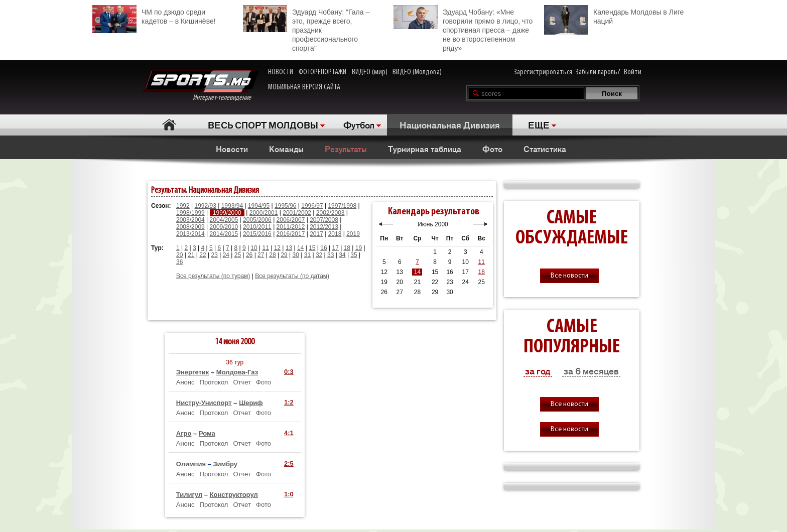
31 (307, 255)
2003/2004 (190, 220)
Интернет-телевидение (201, 86)
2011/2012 (291, 227)
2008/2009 (190, 227)
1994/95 (259, 206)
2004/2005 (224, 220)
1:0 (289, 494)
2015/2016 (257, 234)
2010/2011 (257, 227)
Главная (169, 125)
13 (289, 248)
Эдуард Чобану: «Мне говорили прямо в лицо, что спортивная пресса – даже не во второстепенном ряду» (463, 29)
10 (254, 248)
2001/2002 (297, 213)
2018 (335, 234)
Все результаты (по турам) (213, 276)
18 (347, 248)
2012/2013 (324, 227)
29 (284, 255)
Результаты (346, 149)
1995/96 (285, 206)
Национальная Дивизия (450, 124)
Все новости (569, 276)
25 (238, 255)
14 (300, 248)
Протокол (214, 382)
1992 (183, 206)
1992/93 (206, 206)
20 (179, 255)
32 (319, 255)
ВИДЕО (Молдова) (417, 72)
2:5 (289, 463)
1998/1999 (190, 213)
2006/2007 (291, 220)
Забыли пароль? (598, 72)
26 (249, 255)
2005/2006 (257, 220)
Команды (286, 149)
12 (277, 248)
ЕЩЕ (539, 124)
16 (323, 248)
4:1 (289, 433)
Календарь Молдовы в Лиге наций (614, 15)
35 (354, 255)
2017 (316, 234)
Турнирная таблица (425, 149)
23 (214, 255)
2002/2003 (331, 213)
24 (226, 255)
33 (331, 255)
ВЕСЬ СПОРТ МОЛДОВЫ (263, 124)
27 (261, 255)
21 (191, 255)
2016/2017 (291, 234)
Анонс (185, 382)
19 (359, 248)
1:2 (289, 402)
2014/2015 (224, 234)
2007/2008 (324, 220)
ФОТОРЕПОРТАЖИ (322, 72)
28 (272, 255)
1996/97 (312, 206)
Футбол (359, 124)
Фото (492, 149)
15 (312, 248)
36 (179, 262)
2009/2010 (224, 227)
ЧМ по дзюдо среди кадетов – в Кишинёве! (154, 15)
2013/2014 (190, 234)
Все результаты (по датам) (292, 276)
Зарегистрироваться (543, 72)
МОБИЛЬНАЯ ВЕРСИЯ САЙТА (304, 87)
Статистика (545, 149)
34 (342, 255)
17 (335, 248)
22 (203, 255)
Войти (633, 72)
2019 (353, 234)
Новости (232, 149)
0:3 (289, 372)
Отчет (242, 382)
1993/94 (232, 206)
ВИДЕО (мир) (370, 72)
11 (266, 248)
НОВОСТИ (281, 72)
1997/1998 (342, 206)
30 (296, 255)
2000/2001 (264, 213)
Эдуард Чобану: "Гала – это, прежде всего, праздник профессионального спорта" (306, 29)
